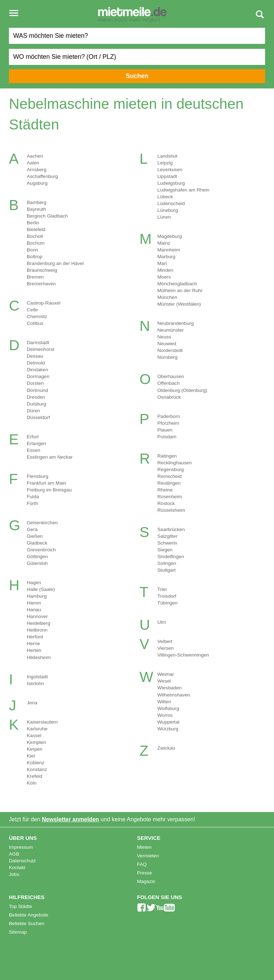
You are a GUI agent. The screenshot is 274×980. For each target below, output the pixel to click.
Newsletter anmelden (71, 819)
